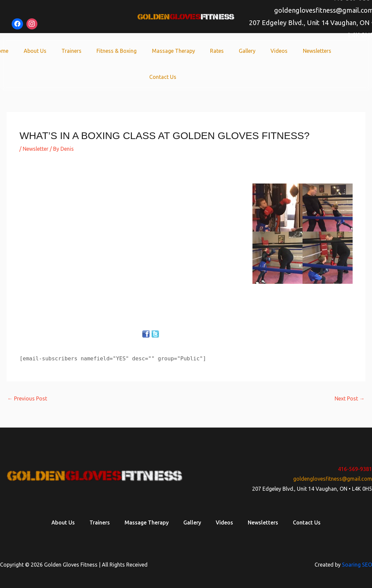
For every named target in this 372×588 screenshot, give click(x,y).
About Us (40, 51)
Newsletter (36, 149)
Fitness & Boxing (119, 51)
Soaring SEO (357, 565)
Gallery (244, 51)
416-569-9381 (355, 469)
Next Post (350, 398)
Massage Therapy (173, 51)
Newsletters (310, 51)
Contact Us (163, 77)
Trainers (75, 51)
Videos (274, 51)
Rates (215, 51)
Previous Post (27, 398)
